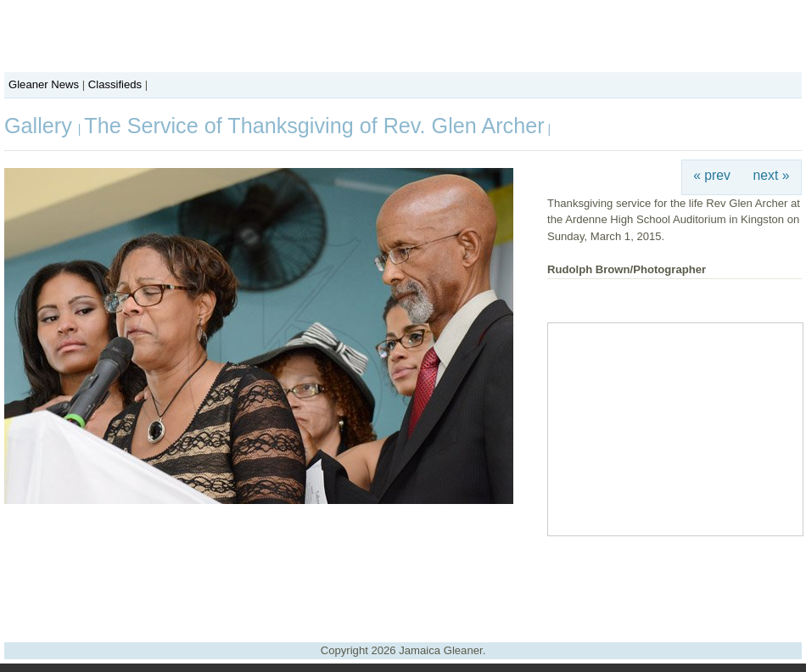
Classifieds (115, 84)
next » (772, 175)
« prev (712, 175)
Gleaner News (44, 84)
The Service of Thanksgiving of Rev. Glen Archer (314, 126)
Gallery (41, 126)
